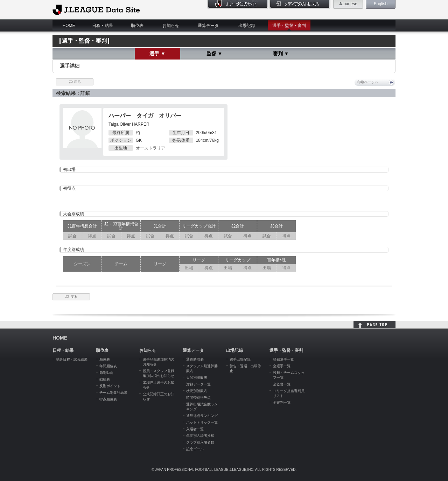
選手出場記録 (240, 359)
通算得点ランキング (202, 416)
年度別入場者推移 (200, 436)
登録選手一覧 (283, 359)
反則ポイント (110, 386)
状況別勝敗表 (197, 391)
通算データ (208, 26)
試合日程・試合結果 (72, 359)
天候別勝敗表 (197, 378)
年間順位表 (108, 366)
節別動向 (106, 373)
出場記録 (247, 26)
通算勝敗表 (195, 359)
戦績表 (105, 379)
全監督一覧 (282, 384)
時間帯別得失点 (198, 398)
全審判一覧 (282, 402)
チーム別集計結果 (113, 393)
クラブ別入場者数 (200, 442)
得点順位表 (108, 399)
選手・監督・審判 (289, 26)
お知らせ (171, 26)
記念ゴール (195, 449)
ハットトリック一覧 (202, 422)
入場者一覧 (195, 429)
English (381, 4)
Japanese (348, 4)
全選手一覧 (282, 366)
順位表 (137, 26)
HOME (69, 26)
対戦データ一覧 (198, 384)
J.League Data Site (96, 9)
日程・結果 (103, 26)
